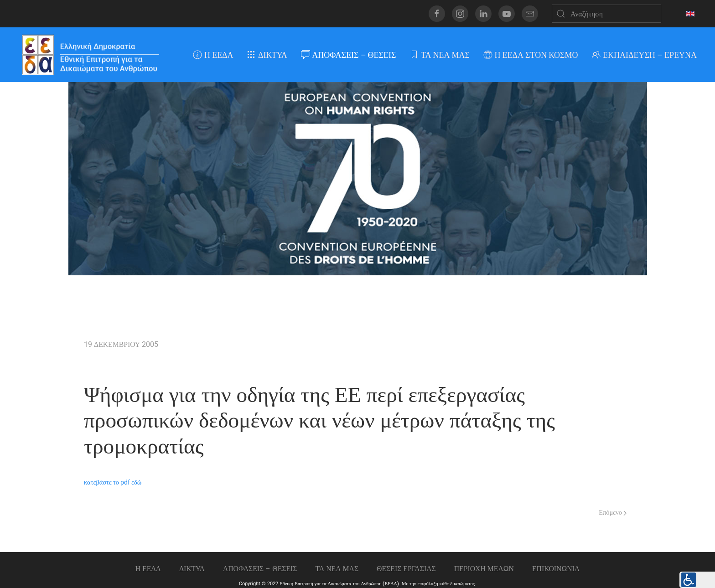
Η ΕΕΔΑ (213, 55)
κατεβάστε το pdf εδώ (113, 482)
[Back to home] (90, 55)
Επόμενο (613, 513)
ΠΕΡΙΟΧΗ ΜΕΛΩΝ (484, 569)
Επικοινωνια (556, 569)
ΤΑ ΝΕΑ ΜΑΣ (440, 55)
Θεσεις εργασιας (406, 569)
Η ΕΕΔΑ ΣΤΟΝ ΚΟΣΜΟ (531, 55)
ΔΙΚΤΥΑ (267, 55)
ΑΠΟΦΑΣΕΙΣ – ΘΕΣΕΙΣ (349, 55)
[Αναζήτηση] (606, 14)
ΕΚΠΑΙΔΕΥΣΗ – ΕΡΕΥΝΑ (644, 55)
